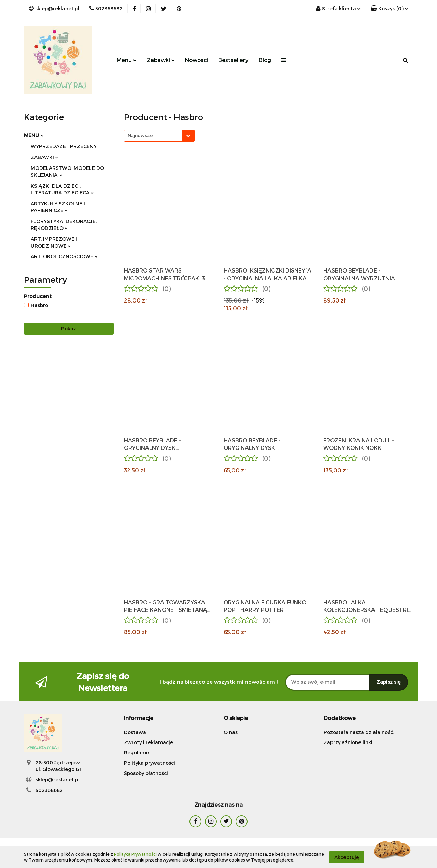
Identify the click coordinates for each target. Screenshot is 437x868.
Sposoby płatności (146, 773)
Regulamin (137, 753)
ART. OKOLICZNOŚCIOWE (64, 256)
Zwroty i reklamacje (149, 742)
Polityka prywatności (150, 763)
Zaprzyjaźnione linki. (349, 742)
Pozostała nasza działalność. (359, 732)
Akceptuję (347, 857)
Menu (127, 60)
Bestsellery (233, 60)
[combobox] (159, 136)
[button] (389, 9)
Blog (265, 60)
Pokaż (69, 329)
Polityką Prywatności (135, 854)
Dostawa (135, 732)
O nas (231, 732)
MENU (33, 135)
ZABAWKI (44, 157)
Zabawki (161, 60)
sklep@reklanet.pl (58, 779)
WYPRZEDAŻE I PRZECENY (64, 146)
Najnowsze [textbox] (140, 135)
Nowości (196, 60)
